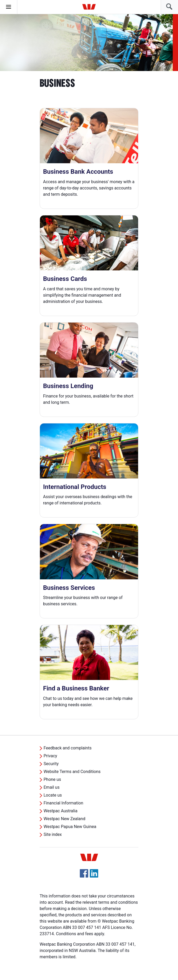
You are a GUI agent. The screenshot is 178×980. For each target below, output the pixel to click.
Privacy (50, 756)
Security (51, 764)
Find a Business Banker (76, 688)
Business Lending (68, 386)
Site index (53, 834)
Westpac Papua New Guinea (70, 827)
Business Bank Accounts (78, 172)
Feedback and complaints (68, 748)
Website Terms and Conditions (72, 772)
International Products (75, 487)
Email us (52, 787)
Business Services (69, 588)
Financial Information (63, 803)
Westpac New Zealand (64, 819)
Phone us (52, 779)
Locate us (53, 795)
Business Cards (65, 279)
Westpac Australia (61, 811)
